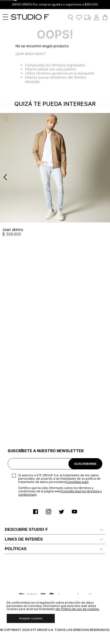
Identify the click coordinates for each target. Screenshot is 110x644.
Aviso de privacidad (21, 509)
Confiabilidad (15, 366)
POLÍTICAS (16, 491)
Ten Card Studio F (20, 427)
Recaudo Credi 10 (19, 448)
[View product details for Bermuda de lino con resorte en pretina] (69, 177)
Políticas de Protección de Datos (32, 516)
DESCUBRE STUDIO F (26, 334)
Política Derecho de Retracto (29, 538)
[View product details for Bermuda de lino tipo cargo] (96, 177)
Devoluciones (16, 477)
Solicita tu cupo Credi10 (24, 398)
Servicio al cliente (19, 405)
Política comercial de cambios (29, 531)
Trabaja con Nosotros (23, 359)
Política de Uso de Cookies (27, 523)
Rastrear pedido (18, 463)
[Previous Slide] (5, 177)
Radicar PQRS (16, 420)
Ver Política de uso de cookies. (77, 609)
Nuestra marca (17, 345)
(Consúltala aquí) (77, 286)
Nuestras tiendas (19, 373)
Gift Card (12, 470)
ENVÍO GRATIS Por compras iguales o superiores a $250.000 (55, 5)
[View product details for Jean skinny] (14, 177)
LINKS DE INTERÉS (24, 387)
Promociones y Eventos (24, 545)
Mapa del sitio (16, 456)
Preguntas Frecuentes (23, 434)
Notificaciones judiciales (24, 412)
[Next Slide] (105, 177)
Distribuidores (16, 352)
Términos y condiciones (24, 502)
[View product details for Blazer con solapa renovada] (41, 177)
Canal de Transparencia (24, 441)
